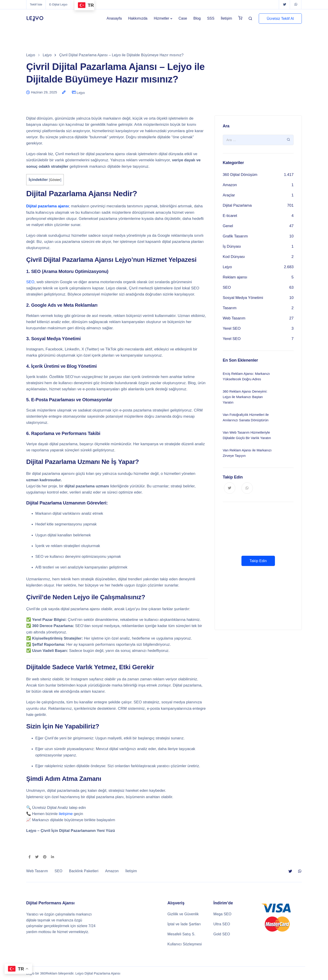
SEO (30, 282)
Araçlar (229, 195)
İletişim (226, 18)
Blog (197, 18)
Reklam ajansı (235, 277)
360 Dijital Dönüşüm (240, 175)
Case (183, 18)
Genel (228, 226)
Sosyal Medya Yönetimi (243, 298)
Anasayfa (114, 18)
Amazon (230, 185)
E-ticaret (230, 216)
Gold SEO (222, 934)
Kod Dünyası (234, 257)
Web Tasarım (234, 318)
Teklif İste (36, 4)
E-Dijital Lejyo (58, 4)
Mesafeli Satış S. (181, 934)
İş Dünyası (232, 246)
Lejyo (81, 93)
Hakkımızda (138, 18)
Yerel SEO (232, 328)
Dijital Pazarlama (237, 205)
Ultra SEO (222, 924)
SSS (211, 18)
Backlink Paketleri (84, 871)
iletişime (66, 814)
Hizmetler (161, 18)
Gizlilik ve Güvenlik (183, 914)
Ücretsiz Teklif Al (280, 19)
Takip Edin (258, 561)
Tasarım (230, 308)
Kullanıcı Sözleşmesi (185, 944)
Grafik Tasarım (235, 236)
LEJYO (35, 18)
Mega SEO (223, 914)
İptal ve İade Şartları (184, 924)
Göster (55, 180)
